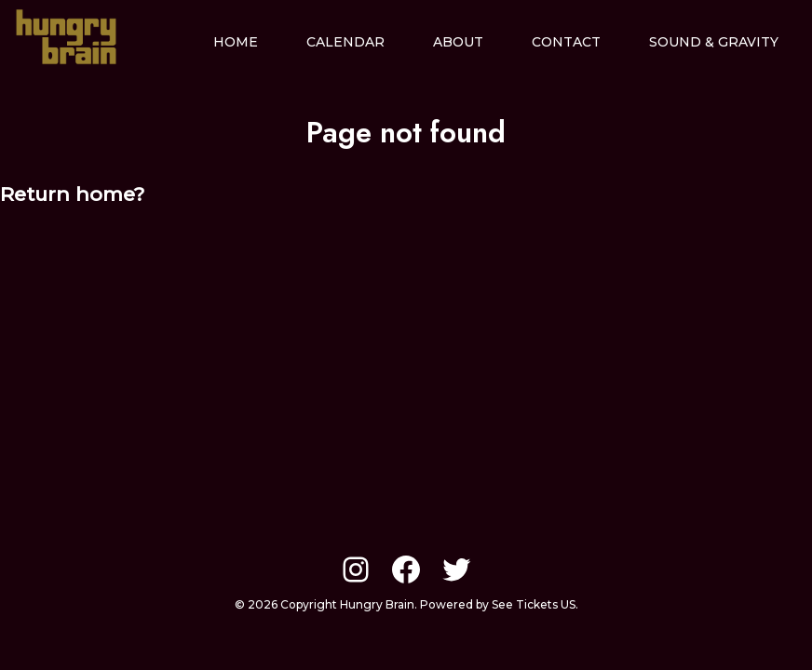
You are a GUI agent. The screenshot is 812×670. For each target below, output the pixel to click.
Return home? (72, 194)
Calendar (345, 42)
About (458, 42)
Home (236, 42)
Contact (566, 42)
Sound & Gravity (714, 42)
